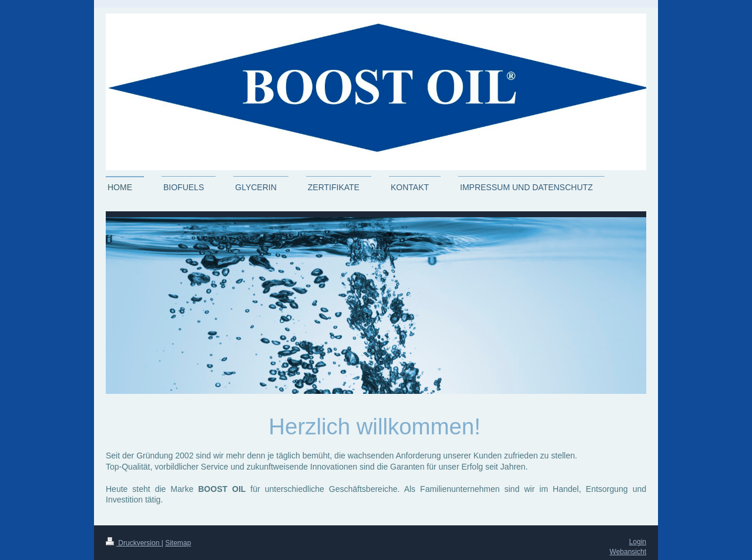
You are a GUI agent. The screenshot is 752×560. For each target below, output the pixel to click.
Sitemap (178, 543)
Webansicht (628, 552)
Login (638, 542)
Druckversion (134, 543)
